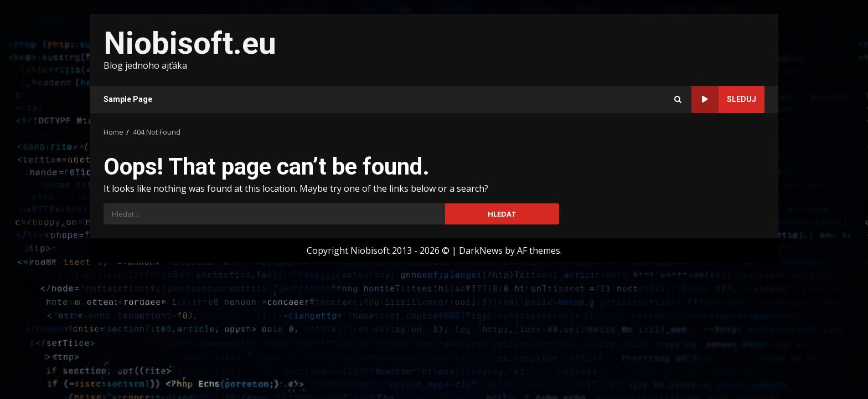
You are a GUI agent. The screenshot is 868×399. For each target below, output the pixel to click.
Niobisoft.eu (190, 43)
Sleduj (724, 99)
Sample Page (128, 99)
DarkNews (481, 250)
